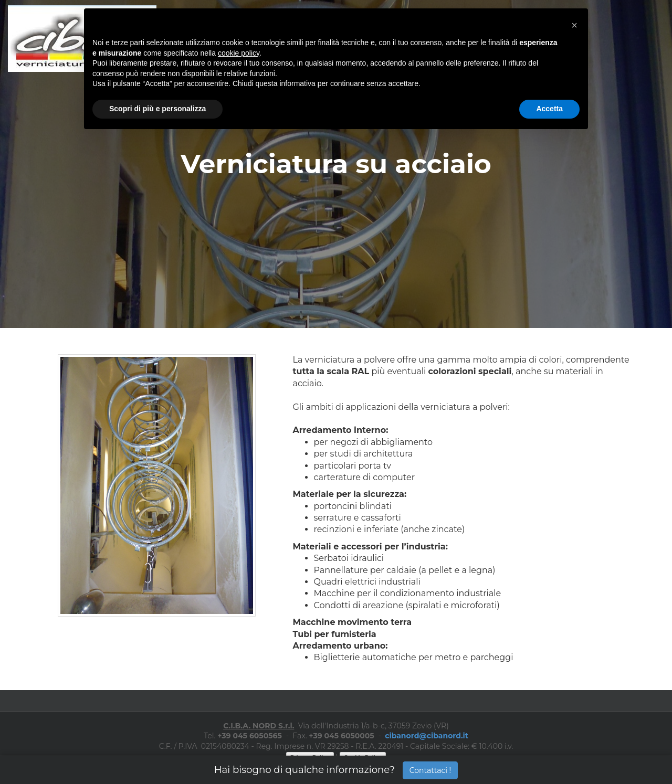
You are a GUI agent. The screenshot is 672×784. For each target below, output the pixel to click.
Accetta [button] (549, 109)
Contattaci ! (430, 770)
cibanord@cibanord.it (427, 736)
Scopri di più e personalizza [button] (157, 109)
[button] (574, 25)
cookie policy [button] (239, 53)
